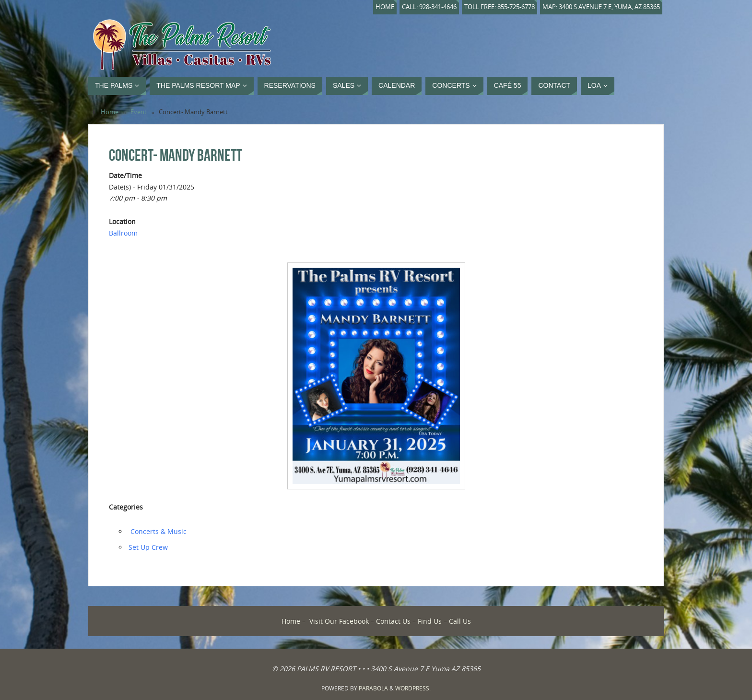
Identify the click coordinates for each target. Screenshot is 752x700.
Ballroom (123, 233)
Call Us (460, 621)
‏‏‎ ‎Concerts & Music (158, 531)
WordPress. (413, 688)
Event (139, 112)
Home (385, 7)
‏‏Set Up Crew (148, 547)
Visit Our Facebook (339, 621)
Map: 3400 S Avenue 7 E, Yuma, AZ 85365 (601, 7)
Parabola (373, 688)
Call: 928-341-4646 (429, 7)
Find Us (430, 621)
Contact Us (393, 621)
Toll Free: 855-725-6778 (499, 7)
